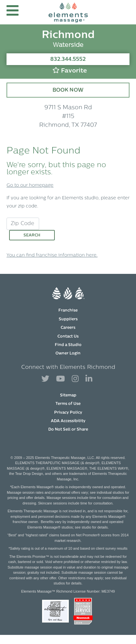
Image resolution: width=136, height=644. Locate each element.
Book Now (68, 90)
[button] (13, 12)
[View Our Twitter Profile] (45, 379)
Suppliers (68, 319)
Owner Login (68, 354)
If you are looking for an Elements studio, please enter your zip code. (68, 202)
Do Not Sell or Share (68, 430)
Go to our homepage (30, 186)
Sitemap (68, 396)
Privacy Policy (68, 413)
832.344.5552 (68, 60)
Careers (68, 328)
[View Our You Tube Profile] (60, 379)
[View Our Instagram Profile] (75, 379)
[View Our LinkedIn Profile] (89, 379)
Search (32, 235)
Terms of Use (68, 404)
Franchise (68, 311)
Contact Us (68, 337)
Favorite (70, 70)
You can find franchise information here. (52, 255)
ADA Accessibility (68, 421)
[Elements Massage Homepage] (68, 12)
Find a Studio (68, 345)
